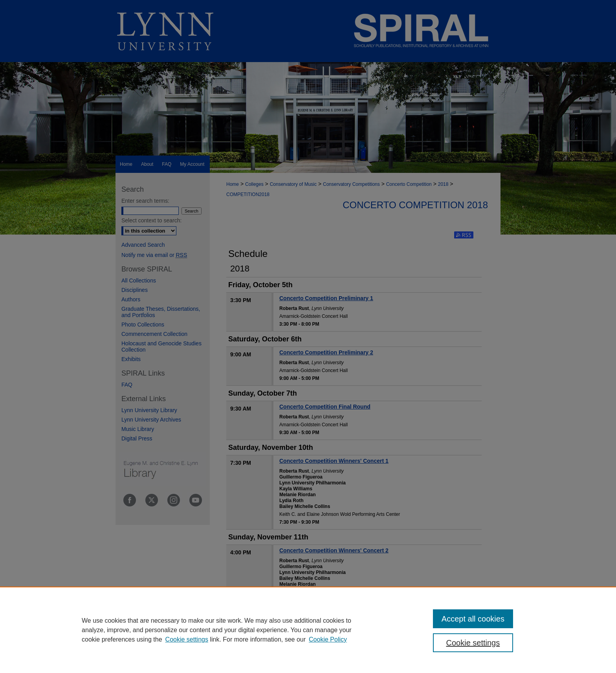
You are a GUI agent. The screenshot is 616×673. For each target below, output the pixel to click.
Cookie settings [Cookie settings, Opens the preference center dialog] (473, 643)
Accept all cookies (473, 619)
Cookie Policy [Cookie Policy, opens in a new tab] (328, 639)
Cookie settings (187, 639)
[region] (308, 630)
